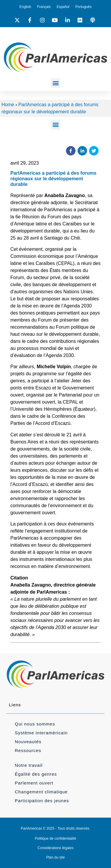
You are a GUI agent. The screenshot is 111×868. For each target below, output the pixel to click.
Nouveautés (28, 742)
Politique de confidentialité (55, 838)
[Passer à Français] (44, 7)
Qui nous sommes (35, 724)
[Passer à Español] (63, 7)
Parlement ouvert (34, 783)
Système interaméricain (41, 733)
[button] (55, 83)
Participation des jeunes (42, 801)
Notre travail (29, 765)
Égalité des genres (36, 774)
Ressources (28, 750)
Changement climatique (41, 792)
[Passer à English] (25, 7)
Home (8, 105)
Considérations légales (55, 848)
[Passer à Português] (84, 7)
